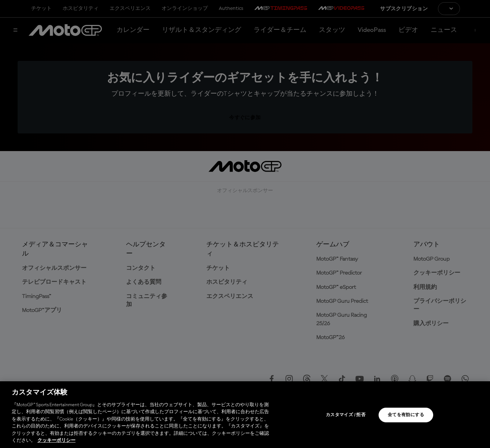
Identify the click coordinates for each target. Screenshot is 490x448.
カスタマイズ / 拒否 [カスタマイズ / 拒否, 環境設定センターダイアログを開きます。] (346, 415)
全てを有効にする (406, 415)
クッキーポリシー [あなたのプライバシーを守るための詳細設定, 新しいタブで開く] (56, 440)
